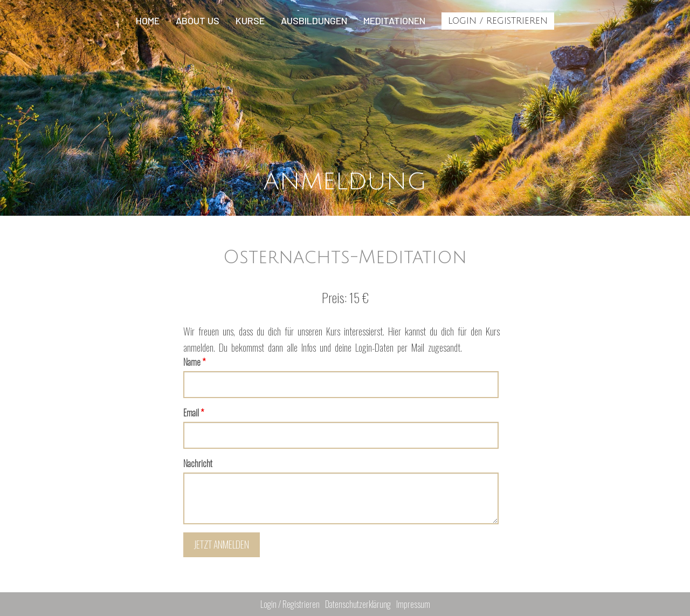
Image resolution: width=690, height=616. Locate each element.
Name (194, 362)
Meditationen (394, 20)
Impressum (413, 604)
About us (198, 20)
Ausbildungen (314, 20)
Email (194, 413)
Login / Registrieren (498, 21)
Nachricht (198, 463)
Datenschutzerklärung (358, 604)
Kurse (250, 20)
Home (148, 20)
